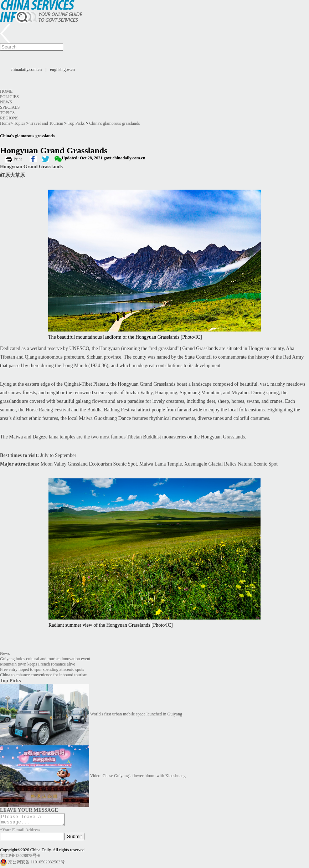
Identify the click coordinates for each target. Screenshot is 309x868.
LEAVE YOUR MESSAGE (29, 810)
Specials (10, 107)
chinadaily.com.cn (26, 70)
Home (6, 91)
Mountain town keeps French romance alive (38, 664)
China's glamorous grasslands (114, 123)
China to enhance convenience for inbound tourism (44, 675)
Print (18, 159)
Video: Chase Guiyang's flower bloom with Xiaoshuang (138, 776)
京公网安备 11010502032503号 (37, 864)
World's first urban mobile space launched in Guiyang (136, 714)
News (6, 102)
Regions (9, 118)
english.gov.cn (63, 70)
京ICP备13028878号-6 (20, 858)
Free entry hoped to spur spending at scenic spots (42, 669)
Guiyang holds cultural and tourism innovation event (45, 659)
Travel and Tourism (46, 123)
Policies (9, 97)
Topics (7, 113)
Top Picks (76, 123)
